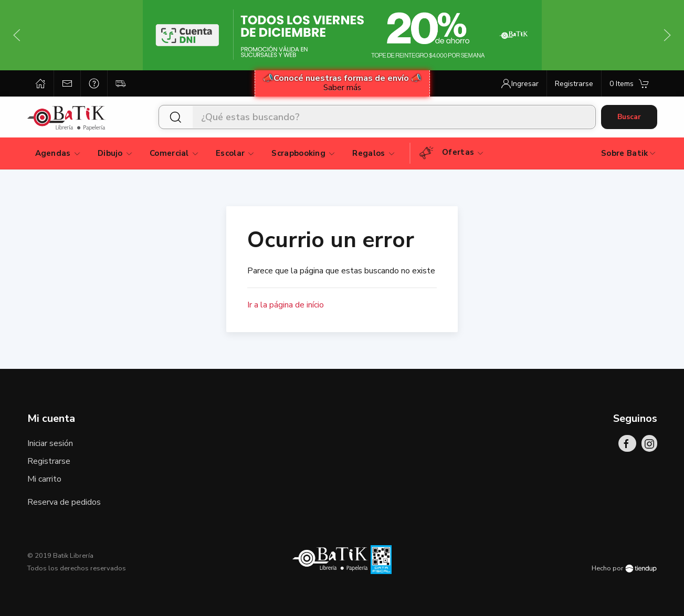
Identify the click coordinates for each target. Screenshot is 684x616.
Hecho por (624, 568)
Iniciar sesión (50, 443)
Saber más (342, 88)
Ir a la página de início (286, 305)
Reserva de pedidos (64, 502)
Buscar (629, 117)
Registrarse (49, 461)
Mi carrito (44, 479)
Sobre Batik (629, 153)
